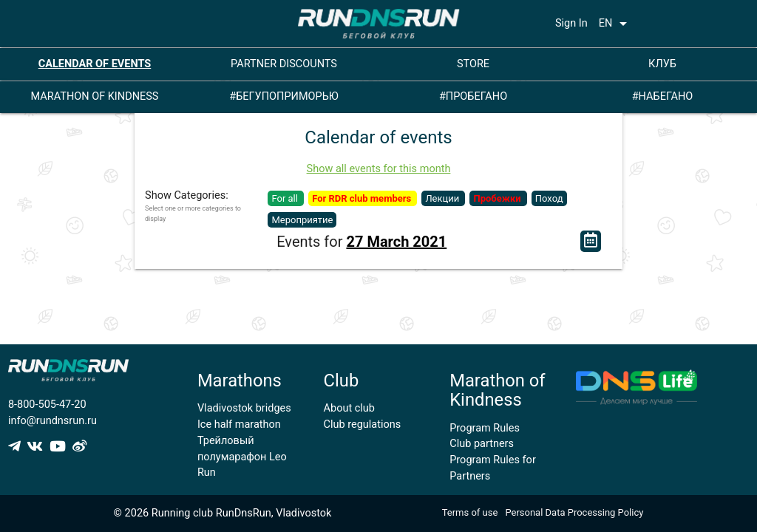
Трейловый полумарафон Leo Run (242, 457)
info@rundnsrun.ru (52, 421)
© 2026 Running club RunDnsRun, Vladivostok (223, 513)
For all (286, 198)
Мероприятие (302, 220)
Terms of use (470, 512)
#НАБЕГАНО (663, 96)
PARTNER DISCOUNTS (284, 64)
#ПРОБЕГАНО (473, 96)
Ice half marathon (239, 424)
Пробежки (498, 198)
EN (616, 24)
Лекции (443, 198)
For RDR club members (363, 198)
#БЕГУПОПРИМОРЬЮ (284, 96)
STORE (473, 64)
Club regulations (363, 424)
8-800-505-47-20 (47, 405)
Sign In (571, 23)
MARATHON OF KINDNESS (95, 96)
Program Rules (485, 428)
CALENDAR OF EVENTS (95, 64)
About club (349, 408)
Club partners (482, 444)
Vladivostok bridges (244, 408)
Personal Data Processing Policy (574, 512)
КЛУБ (662, 64)
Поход (549, 198)
